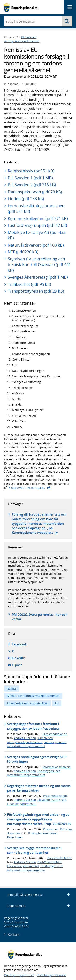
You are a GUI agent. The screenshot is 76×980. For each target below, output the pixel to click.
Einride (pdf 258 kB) (26, 199)
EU (57, 703)
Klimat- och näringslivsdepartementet (22, 39)
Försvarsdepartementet (23, 866)
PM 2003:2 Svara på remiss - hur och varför (40, 617)
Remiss (12, 688)
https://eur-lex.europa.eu (28, 488)
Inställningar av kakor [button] (51, 975)
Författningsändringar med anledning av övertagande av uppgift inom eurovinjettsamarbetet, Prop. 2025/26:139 (39, 819)
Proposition (51, 829)
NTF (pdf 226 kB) (23, 252)
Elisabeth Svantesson (52, 800)
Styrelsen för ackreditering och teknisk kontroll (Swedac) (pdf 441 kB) (39, 265)
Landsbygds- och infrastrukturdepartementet (37, 744)
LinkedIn (18, 658)
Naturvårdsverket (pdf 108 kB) (36, 245)
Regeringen (15, 837)
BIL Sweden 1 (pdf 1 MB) (30, 178)
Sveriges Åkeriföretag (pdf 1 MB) (38, 277)
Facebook (19, 644)
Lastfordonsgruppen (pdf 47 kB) (37, 225)
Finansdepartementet (22, 804)
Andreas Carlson (25, 738)
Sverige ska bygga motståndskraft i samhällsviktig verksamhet (34, 850)
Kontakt (14, 935)
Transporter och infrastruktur (27, 703)
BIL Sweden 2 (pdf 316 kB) (32, 185)
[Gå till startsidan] (21, 7)
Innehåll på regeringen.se (39, 895)
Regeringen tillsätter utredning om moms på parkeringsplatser (39, 788)
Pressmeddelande (55, 734)
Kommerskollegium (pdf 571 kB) (38, 218)
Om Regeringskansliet (19, 975)
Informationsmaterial (57, 767)
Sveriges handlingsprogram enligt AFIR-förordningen (37, 759)
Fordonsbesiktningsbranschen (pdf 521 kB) (36, 208)
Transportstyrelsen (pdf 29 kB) (36, 291)
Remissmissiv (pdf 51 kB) (31, 171)
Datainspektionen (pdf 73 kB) (35, 192)
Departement (39, 906)
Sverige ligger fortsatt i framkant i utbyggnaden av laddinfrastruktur (33, 726)
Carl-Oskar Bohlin (49, 862)
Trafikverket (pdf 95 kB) (29, 284)
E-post (17, 665)
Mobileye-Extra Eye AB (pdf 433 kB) (37, 235)
